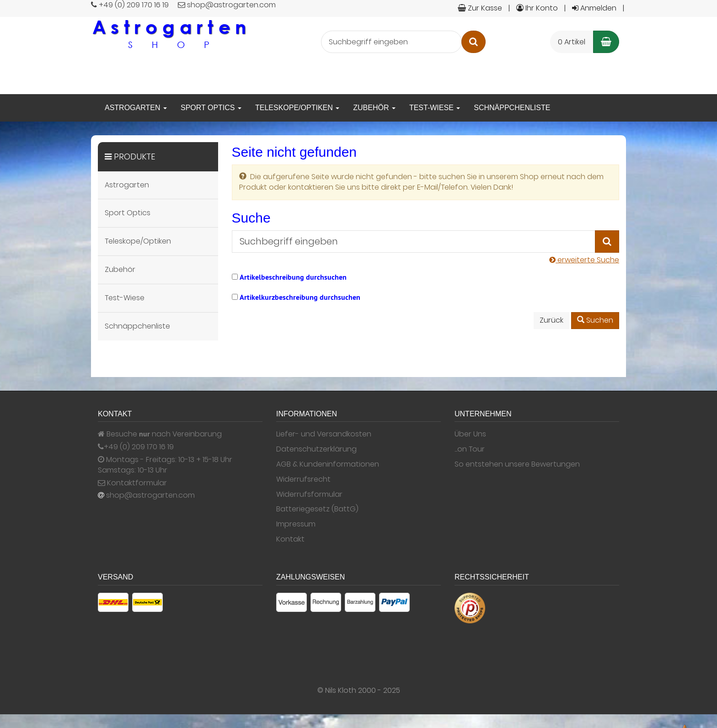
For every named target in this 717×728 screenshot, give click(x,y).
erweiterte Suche (584, 260)
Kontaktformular (132, 483)
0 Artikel (572, 42)
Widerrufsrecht (303, 479)
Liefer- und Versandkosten (324, 434)
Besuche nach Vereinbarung (160, 434)
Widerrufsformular (309, 494)
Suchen (595, 320)
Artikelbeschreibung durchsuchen (293, 277)
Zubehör (374, 108)
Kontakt (290, 539)
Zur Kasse (480, 8)
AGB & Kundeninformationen (328, 464)
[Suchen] (474, 42)
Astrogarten (136, 108)
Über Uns (470, 434)
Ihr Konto (537, 8)
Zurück (551, 320)
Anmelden (594, 8)
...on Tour (470, 449)
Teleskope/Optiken (297, 108)
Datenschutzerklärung (316, 449)
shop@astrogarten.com (150, 495)
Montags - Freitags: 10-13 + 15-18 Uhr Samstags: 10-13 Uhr (165, 465)
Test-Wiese (435, 108)
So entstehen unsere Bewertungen (517, 464)
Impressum (296, 524)
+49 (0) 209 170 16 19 (139, 447)
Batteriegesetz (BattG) (317, 509)
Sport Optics (211, 108)
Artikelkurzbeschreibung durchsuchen (300, 297)
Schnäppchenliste (512, 108)
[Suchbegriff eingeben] (391, 42)
